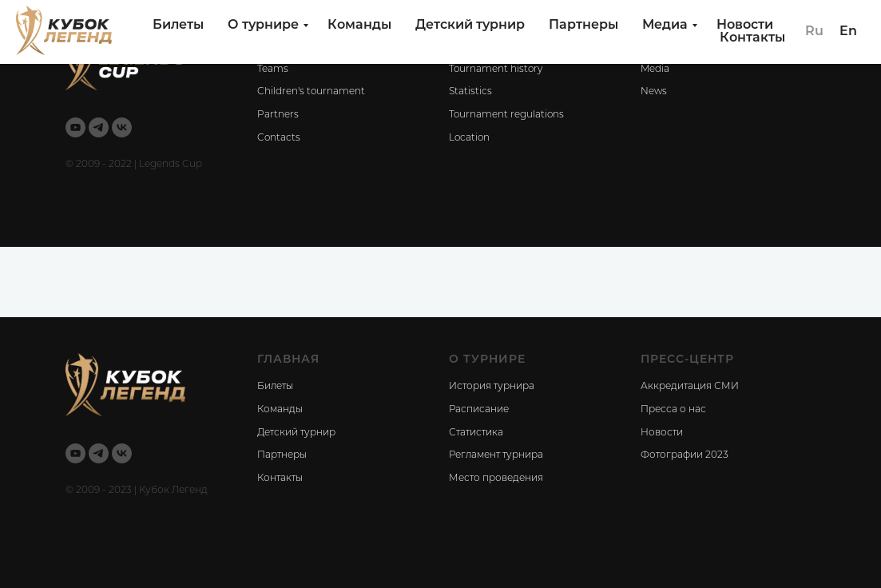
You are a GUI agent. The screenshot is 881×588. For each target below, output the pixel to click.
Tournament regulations (506, 115)
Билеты (178, 26)
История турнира (492, 387)
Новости (745, 26)
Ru (814, 32)
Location (469, 138)
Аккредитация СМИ (690, 387)
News (654, 92)
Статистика (476, 433)
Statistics (470, 92)
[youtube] (75, 127)
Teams (273, 70)
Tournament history (496, 70)
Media (655, 70)
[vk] (122, 127)
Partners (278, 115)
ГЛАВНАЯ (288, 360)
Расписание (479, 410)
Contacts (279, 138)
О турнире (263, 26)
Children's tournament (311, 92)
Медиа (665, 26)
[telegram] (99, 127)
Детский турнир (470, 26)
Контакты (752, 38)
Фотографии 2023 (685, 455)
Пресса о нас (673, 410)
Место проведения (496, 479)
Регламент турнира (496, 455)
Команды (359, 26)
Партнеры (583, 26)
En (848, 32)
